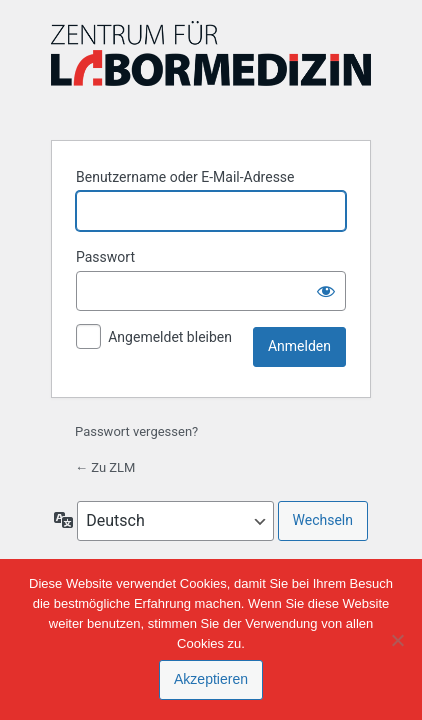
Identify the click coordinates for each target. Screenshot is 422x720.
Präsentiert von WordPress (211, 68)
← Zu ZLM (105, 467)
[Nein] (397, 640)
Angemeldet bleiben (170, 337)
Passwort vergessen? (136, 431)
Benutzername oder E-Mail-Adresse (185, 177)
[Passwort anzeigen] (326, 291)
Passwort (105, 257)
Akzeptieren (211, 679)
